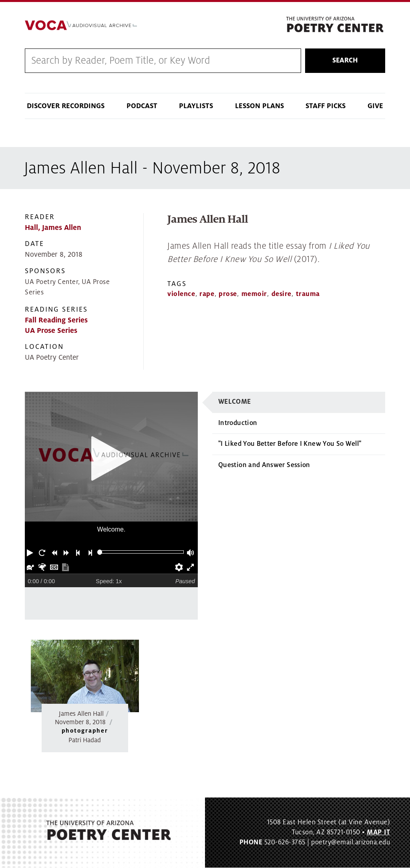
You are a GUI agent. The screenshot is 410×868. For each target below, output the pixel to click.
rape (207, 294)
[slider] (100, 553)
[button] (31, 552)
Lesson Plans (259, 106)
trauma (308, 294)
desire (281, 294)
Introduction (238, 423)
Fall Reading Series (56, 320)
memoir (254, 294)
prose (228, 294)
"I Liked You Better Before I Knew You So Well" (290, 444)
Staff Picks (326, 106)
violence (181, 294)
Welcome (235, 402)
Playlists (196, 106)
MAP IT (378, 833)
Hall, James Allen (53, 228)
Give (375, 106)
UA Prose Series (51, 331)
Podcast (142, 106)
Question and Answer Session (264, 465)
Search (345, 60)
